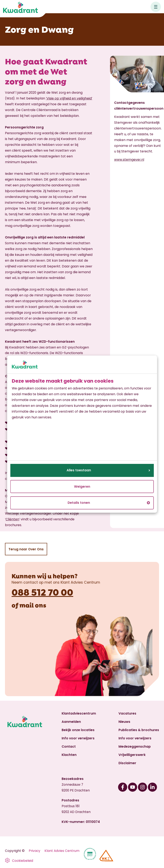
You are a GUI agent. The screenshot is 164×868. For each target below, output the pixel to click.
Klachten (69, 755)
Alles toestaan (108, 470)
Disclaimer (127, 763)
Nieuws (124, 722)
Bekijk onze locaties (78, 730)
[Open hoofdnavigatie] (156, 7)
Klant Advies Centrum (62, 851)
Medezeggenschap (135, 746)
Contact (69, 746)
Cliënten (12, 519)
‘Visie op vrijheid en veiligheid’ (69, 98)
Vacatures (127, 713)
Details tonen (109, 503)
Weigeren (82, 487)
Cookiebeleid (23, 861)
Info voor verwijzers (78, 738)
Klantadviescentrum (79, 713)
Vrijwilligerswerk (132, 755)
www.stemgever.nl (129, 160)
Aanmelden (71, 722)
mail (27, 605)
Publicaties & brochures (139, 730)
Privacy (35, 851)
